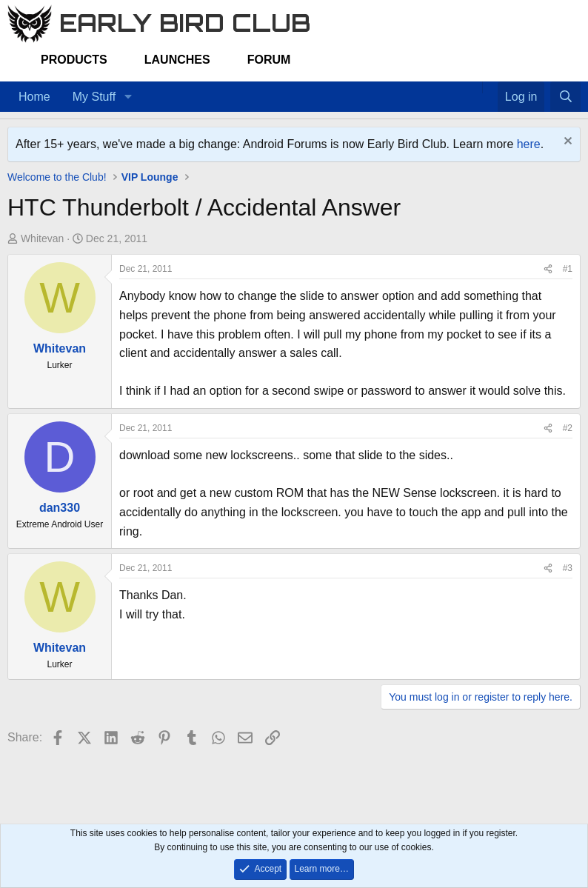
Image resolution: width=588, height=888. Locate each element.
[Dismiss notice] (566, 143)
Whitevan (42, 238)
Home (34, 97)
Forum (269, 60)
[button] (128, 97)
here (529, 144)
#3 (568, 568)
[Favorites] (490, 87)
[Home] (475, 87)
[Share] (548, 269)
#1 (568, 269)
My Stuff (94, 97)
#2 (568, 428)
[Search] (565, 97)
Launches (177, 60)
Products (74, 60)
